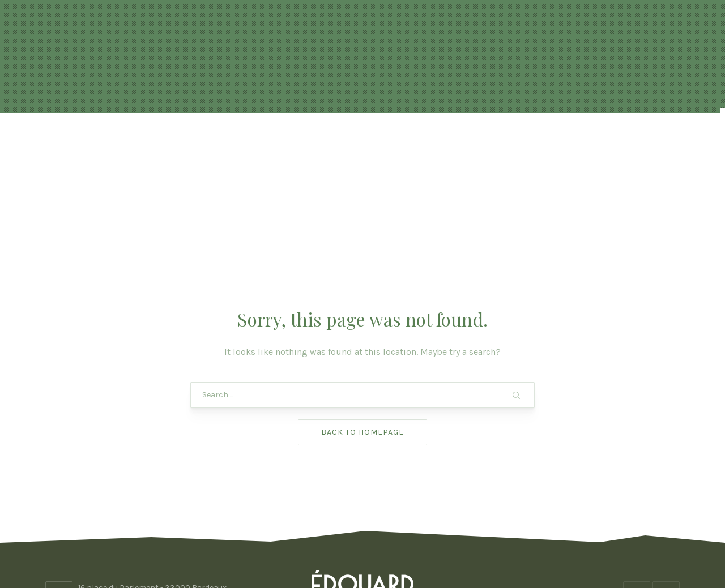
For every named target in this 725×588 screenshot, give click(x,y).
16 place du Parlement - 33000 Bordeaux (152, 497)
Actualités (201, 141)
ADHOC (453, 547)
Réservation (288, 141)
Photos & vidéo (510, 141)
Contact (588, 141)
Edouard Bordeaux (359, 547)
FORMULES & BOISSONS (400, 141)
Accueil (136, 141)
